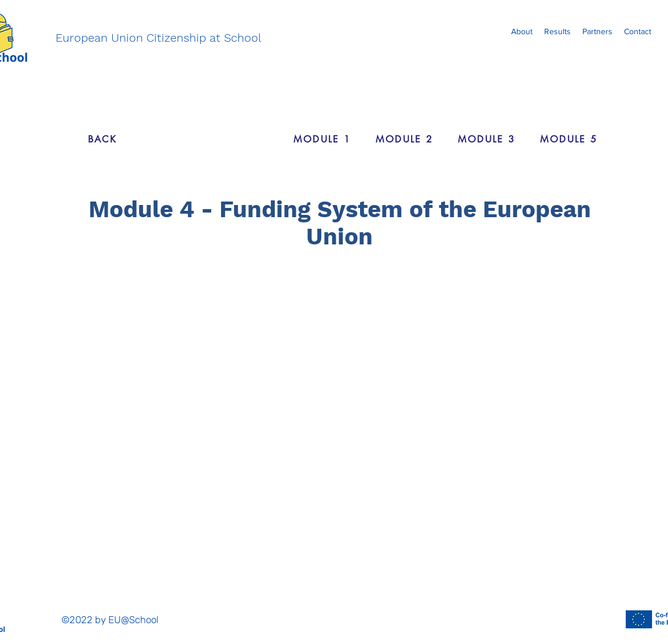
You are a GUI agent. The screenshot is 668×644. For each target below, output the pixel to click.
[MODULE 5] (569, 139)
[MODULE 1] (322, 139)
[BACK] (102, 139)
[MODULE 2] (405, 139)
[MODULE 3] (487, 139)
